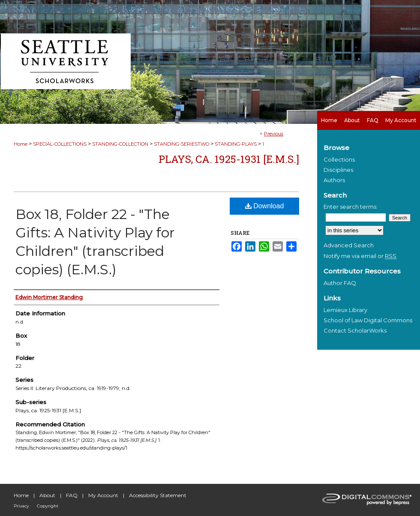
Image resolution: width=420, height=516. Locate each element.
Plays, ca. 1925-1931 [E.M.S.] (229, 159)
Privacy (21, 506)
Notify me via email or (360, 256)
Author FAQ (340, 283)
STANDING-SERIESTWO (181, 144)
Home (21, 144)
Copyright (48, 506)
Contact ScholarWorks (355, 330)
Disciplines (338, 170)
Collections (339, 159)
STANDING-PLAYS (236, 144)
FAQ (72, 495)
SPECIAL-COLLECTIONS (60, 144)
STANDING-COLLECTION (120, 144)
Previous (274, 134)
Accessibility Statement (158, 495)
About (47, 495)
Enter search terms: (351, 207)
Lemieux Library (345, 310)
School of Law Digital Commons (368, 320)
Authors (334, 180)
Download (265, 206)
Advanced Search (349, 245)
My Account (103, 495)
